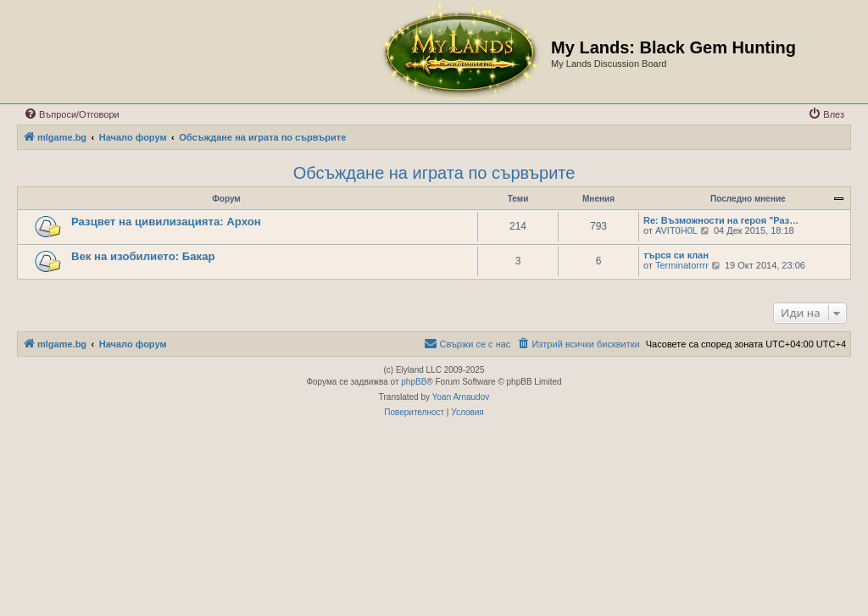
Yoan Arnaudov (461, 397)
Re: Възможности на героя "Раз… (721, 220)
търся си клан (676, 255)
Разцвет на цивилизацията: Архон (166, 222)
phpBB (414, 382)
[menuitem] (72, 114)
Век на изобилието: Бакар (143, 256)
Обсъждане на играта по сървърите (434, 173)
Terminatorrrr (682, 265)
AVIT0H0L (676, 230)
